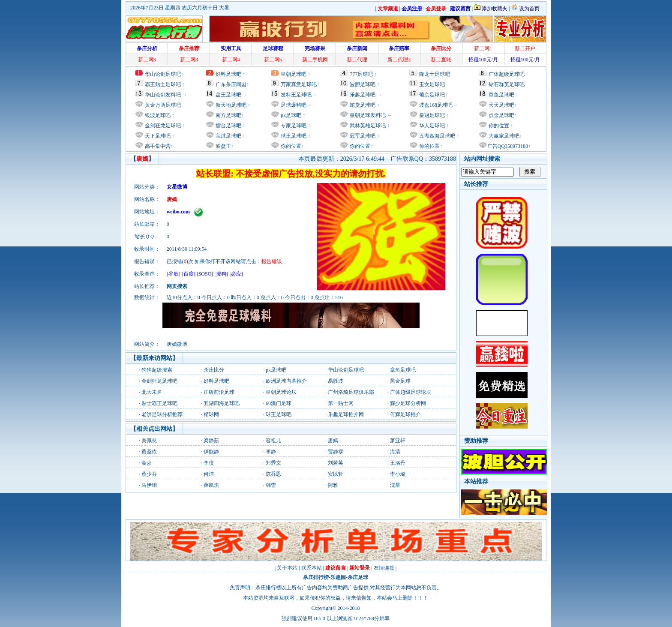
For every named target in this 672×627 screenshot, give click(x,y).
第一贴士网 (341, 403)
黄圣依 (149, 452)
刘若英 (336, 463)
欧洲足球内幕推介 (286, 381)
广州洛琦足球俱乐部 (351, 392)
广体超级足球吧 (507, 74)
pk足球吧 (290, 115)
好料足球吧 (228, 74)
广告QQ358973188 (508, 146)
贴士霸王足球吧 (159, 403)
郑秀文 (273, 463)
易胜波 (336, 381)
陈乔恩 (273, 474)
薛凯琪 (211, 485)
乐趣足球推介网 (346, 414)
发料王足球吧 (296, 95)
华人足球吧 (431, 126)
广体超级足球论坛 (411, 392)
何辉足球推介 (405, 414)
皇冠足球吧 (431, 115)
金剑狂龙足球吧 (162, 126)
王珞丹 (398, 463)
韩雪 (271, 485)
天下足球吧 (157, 136)
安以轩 (336, 474)
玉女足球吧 (432, 84)
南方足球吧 (228, 115)
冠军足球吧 (362, 136)
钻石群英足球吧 (507, 84)
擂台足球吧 (228, 126)
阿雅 (333, 485)
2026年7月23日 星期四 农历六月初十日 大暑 (180, 8)
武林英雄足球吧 (367, 126)
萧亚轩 (398, 441)
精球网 (211, 414)
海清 (395, 452)
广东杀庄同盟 (231, 84)
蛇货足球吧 (363, 105)
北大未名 (152, 392)
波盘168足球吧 (436, 105)
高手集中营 (157, 146)
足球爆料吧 (294, 105)
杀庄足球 (358, 577)
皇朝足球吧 (294, 74)
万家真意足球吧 (299, 84)
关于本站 (287, 568)
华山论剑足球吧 (163, 74)
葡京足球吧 (432, 95)
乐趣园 (338, 577)
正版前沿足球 (219, 392)
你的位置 (290, 146)
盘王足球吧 (228, 95)
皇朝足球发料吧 (367, 115)
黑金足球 (400, 381)
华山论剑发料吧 (163, 95)
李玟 (209, 463)
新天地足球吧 (230, 105)
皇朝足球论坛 (281, 392)
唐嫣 (333, 441)
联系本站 (312, 568)
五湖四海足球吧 (436, 136)
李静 (271, 452)
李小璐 (398, 474)
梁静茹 (211, 441)
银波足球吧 (158, 115)
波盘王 (223, 146)
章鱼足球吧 (501, 95)
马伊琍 (149, 485)
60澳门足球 (279, 403)
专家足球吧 (293, 126)
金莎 (147, 463)
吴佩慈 (149, 441)
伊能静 (211, 452)
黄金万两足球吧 (163, 105)
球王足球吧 (293, 136)
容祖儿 (273, 441)
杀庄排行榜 (316, 577)
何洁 (209, 474)
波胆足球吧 (363, 84)
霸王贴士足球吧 (163, 84)
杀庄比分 (214, 370)
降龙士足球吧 (435, 74)
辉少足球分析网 (408, 403)
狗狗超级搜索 (157, 370)
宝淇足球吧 (228, 136)
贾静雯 (336, 452)
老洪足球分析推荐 (162, 414)
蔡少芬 (149, 474)
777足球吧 (361, 74)
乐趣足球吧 (363, 95)
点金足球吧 (501, 115)
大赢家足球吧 (503, 136)
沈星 (395, 485)
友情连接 (384, 568)
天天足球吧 (501, 105)
